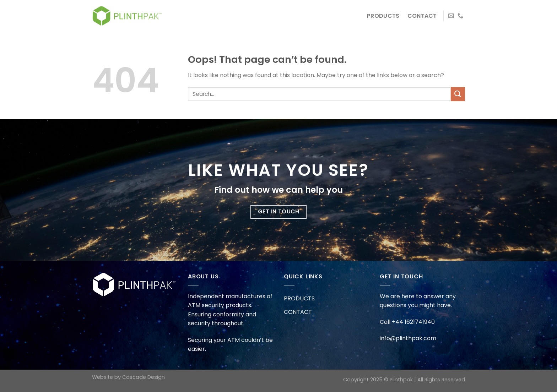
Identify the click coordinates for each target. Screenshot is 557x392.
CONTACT (422, 16)
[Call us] (460, 16)
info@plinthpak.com (408, 338)
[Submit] (458, 94)
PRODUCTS (383, 16)
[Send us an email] (451, 16)
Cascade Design (144, 377)
